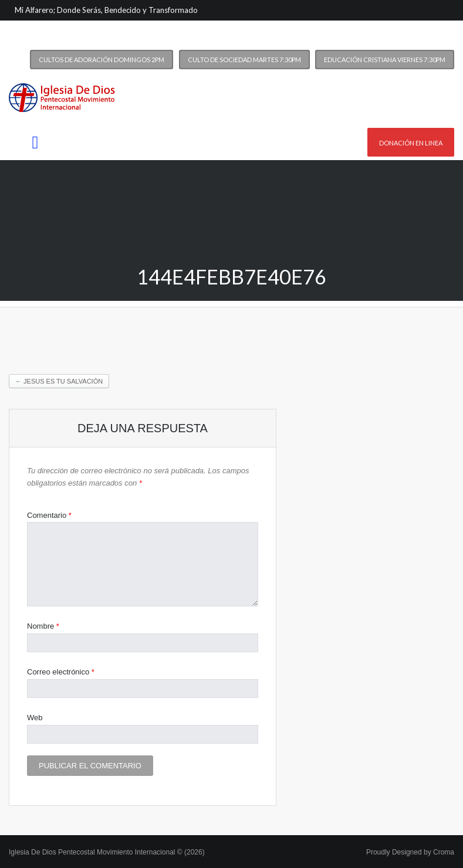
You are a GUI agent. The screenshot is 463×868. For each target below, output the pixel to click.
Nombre (43, 626)
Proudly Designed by (410, 852)
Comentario (49, 515)
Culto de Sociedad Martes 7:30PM (244, 60)
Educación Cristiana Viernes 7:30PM (385, 60)
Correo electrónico (61, 672)
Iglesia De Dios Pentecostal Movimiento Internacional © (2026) (107, 852)
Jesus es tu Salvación (59, 381)
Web (35, 718)
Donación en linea (411, 143)
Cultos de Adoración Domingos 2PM (102, 60)
